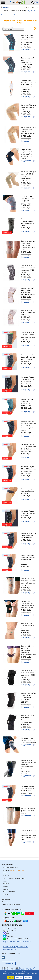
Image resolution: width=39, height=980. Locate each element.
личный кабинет (9, 892)
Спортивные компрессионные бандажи (16, 16)
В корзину (26, 49)
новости (6, 881)
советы (6, 894)
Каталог (10, 15)
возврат (6, 876)
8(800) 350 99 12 (9, 931)
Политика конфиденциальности (25, 974)
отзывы (6, 884)
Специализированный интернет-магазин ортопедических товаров (18, 969)
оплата (6, 873)
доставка (14, 870)
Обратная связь (9, 963)
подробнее (31, 11)
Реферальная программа (11, 904)
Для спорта (18, 15)
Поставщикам (7, 902)
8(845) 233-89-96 (32, 7)
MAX (6, 933)
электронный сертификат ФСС (14, 878)
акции (5, 886)
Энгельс (6, 7)
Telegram (8, 936)
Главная (4, 15)
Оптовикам (6, 899)
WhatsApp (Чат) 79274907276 (16, 939)
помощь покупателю (11, 867)
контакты (7, 889)
